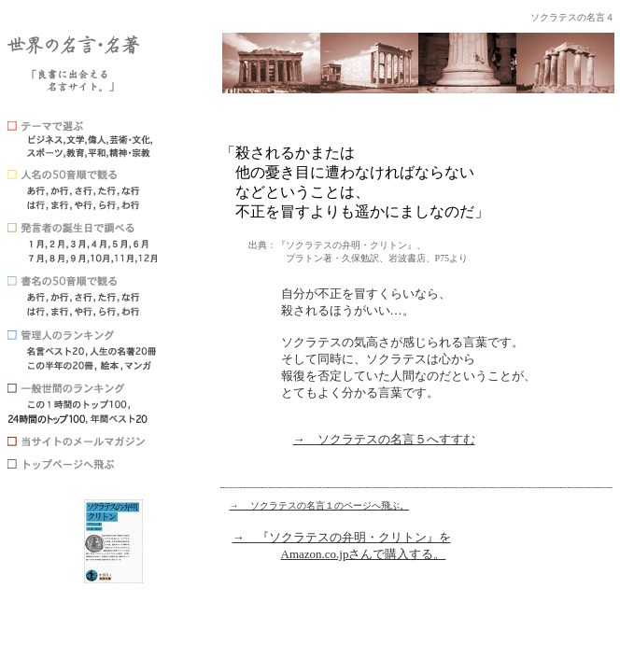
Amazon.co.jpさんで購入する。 (364, 554)
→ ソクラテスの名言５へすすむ (384, 439)
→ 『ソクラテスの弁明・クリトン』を (342, 537)
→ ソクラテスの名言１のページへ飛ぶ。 (320, 505)
